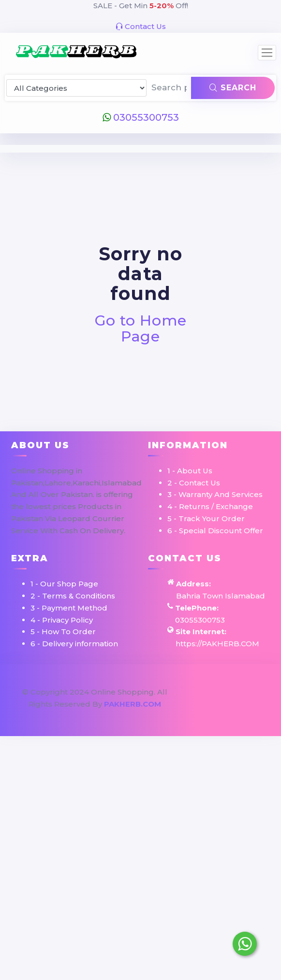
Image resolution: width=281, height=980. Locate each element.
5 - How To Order (63, 632)
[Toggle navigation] (267, 53)
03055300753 (141, 117)
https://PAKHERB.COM (217, 644)
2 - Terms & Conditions (73, 596)
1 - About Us (190, 471)
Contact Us (141, 26)
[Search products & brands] (169, 88)
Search (233, 88)
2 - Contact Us (194, 483)
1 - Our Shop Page (64, 584)
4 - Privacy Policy (62, 620)
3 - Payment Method (69, 608)
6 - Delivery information (74, 644)
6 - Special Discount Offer (215, 531)
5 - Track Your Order (206, 518)
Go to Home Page (141, 328)
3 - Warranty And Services (215, 494)
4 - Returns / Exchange (210, 506)
